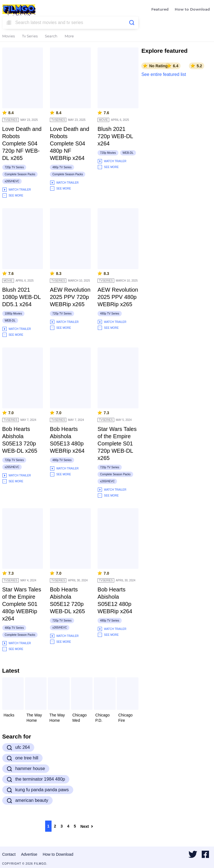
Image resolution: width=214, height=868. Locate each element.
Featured (160, 10)
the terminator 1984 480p (36, 779)
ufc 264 (18, 747)
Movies (8, 36)
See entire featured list (164, 74)
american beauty (27, 800)
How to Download (192, 10)
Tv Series (30, 36)
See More (13, 196)
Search (51, 36)
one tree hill (23, 758)
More (69, 36)
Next (87, 827)
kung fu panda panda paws (38, 790)
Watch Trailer (17, 190)
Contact (9, 854)
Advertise (29, 854)
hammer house (26, 769)
